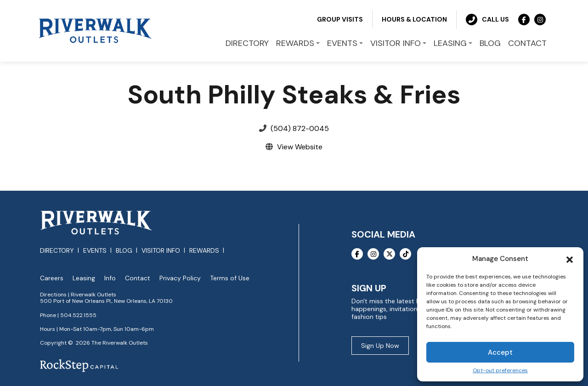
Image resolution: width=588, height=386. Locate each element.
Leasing (84, 278)
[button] (570, 259)
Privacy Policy (180, 278)
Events (95, 250)
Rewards (204, 250)
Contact (138, 278)
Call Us (487, 20)
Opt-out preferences (500, 371)
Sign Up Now (380, 346)
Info (110, 278)
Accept (500, 352)
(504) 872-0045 (300, 128)
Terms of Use (230, 278)
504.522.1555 (78, 315)
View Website (300, 147)
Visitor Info (161, 250)
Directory (57, 250)
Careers (52, 278)
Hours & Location (414, 19)
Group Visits (340, 19)
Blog (124, 250)
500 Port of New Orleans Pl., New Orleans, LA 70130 (106, 301)
